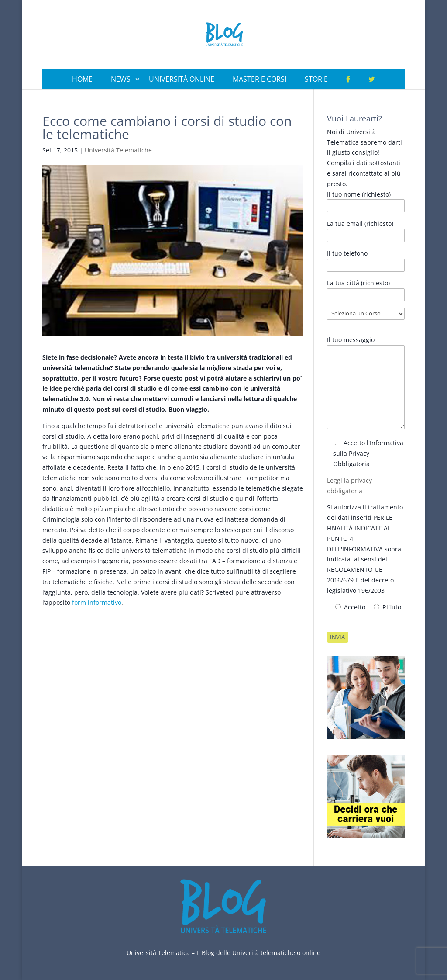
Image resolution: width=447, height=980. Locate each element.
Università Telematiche (118, 150)
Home (82, 79)
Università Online (182, 79)
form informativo (97, 602)
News (121, 79)
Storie (316, 79)
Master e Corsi (260, 79)
